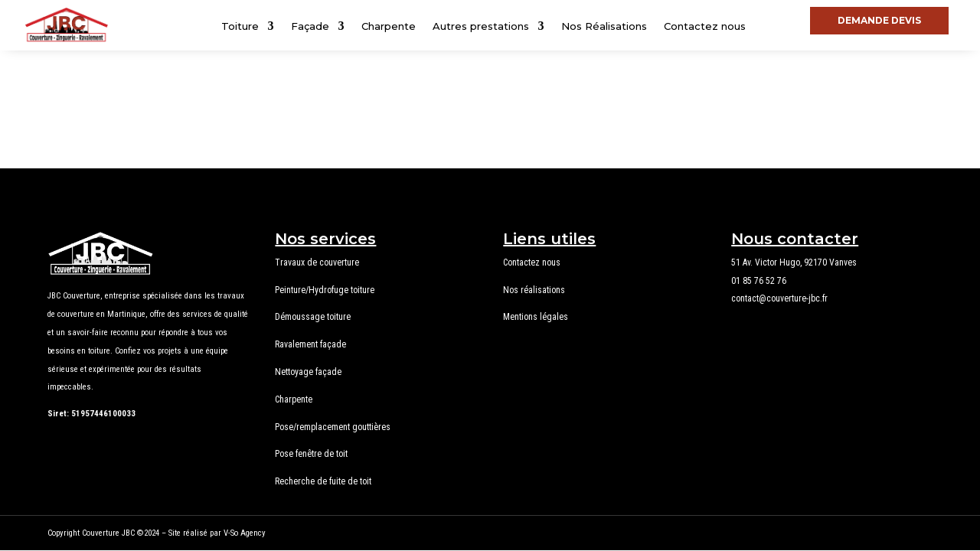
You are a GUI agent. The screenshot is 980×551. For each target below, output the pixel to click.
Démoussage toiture (313, 317)
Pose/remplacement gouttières (333, 427)
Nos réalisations (534, 290)
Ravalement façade (310, 344)
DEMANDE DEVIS (879, 20)
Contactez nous (705, 26)
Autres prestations (481, 26)
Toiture (240, 26)
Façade (310, 26)
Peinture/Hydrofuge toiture (325, 290)
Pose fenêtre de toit (311, 454)
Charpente (389, 26)
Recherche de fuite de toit (323, 481)
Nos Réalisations (604, 26)
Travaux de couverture (317, 262)
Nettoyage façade (308, 372)
